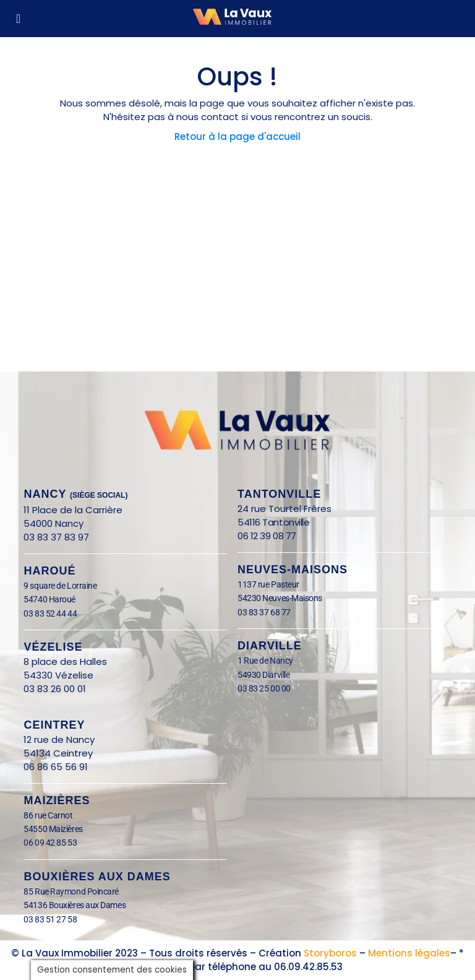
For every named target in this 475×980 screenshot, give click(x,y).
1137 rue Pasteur (268, 584)
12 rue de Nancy (59, 739)
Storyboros (330, 953)
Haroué (49, 571)
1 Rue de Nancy (265, 661)
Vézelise (53, 647)
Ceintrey (54, 725)
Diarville (270, 646)
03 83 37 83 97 (56, 537)
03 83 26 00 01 (55, 689)
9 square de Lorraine (60, 586)
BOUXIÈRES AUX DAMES (97, 877)
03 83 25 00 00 (264, 688)
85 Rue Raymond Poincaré (71, 891)
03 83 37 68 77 (264, 612)
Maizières (57, 800)
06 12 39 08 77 (267, 536)
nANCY (75, 494)
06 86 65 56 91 (56, 767)
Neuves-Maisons (293, 570)
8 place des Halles (69, 661)
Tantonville (279, 494)
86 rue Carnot (58, 815)
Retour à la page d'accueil (237, 137)
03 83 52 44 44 (50, 614)
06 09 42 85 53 (50, 843)
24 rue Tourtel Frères (285, 509)
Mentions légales (409, 953)
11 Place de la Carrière (73, 510)
